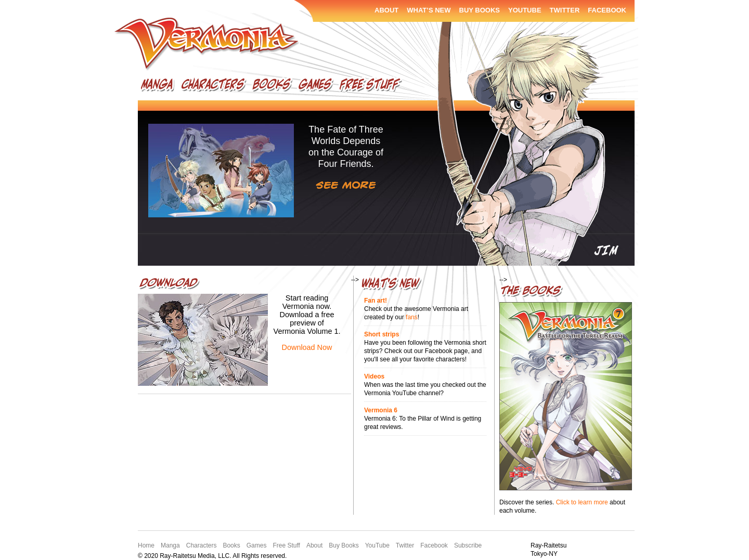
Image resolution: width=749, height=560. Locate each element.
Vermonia (208, 45)
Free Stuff (370, 86)
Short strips (382, 334)
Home (146, 545)
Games (315, 86)
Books (272, 86)
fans (412, 317)
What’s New (429, 10)
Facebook (607, 10)
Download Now (307, 347)
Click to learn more (582, 502)
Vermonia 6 (381, 410)
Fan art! (376, 301)
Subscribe (468, 545)
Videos (374, 376)
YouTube (525, 10)
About (386, 10)
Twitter (565, 10)
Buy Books (480, 10)
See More (346, 185)
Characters (213, 86)
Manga (158, 86)
